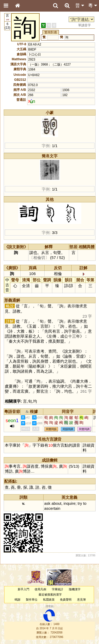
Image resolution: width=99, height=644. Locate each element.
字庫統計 (58, 589)
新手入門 (23, 589)
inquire (70, 503)
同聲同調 (84, 429)
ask (47, 503)
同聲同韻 (51, 429)
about (56, 503)
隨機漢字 (75, 589)
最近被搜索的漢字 (50, 595)
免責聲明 (66, 600)
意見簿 (81, 600)
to (85, 503)
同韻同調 (68, 429)
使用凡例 (40, 589)
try (80, 503)
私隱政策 (49, 600)
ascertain (52, 508)
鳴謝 (17, 600)
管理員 (49, 607)
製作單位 (32, 600)
